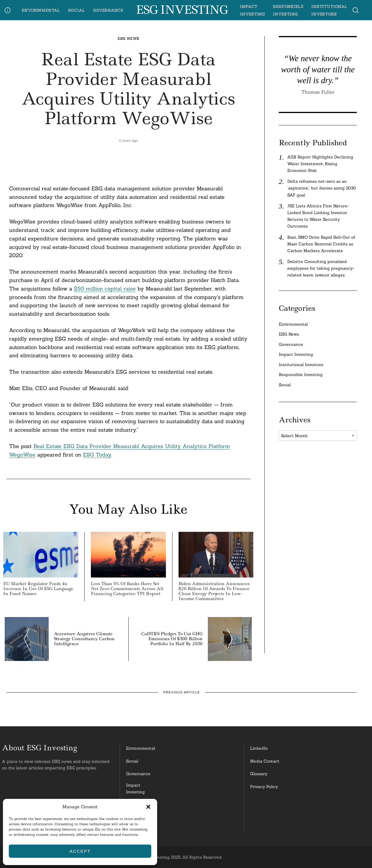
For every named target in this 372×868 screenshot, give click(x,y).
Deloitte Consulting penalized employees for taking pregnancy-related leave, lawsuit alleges (321, 268)
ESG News (128, 39)
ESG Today (97, 455)
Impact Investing (296, 354)
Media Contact (265, 761)
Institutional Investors (301, 365)
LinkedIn (259, 748)
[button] (148, 807)
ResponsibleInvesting (138, 805)
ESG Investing (182, 10)
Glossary (259, 774)
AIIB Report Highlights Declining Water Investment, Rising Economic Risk (320, 164)
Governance (108, 10)
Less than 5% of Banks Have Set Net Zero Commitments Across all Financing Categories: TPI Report (127, 589)
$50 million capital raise (105, 289)
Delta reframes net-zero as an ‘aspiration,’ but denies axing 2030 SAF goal (322, 188)
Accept (80, 851)
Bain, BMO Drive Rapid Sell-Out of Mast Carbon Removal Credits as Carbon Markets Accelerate (321, 244)
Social (77, 10)
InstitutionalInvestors (139, 822)
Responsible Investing (301, 375)
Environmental (41, 10)
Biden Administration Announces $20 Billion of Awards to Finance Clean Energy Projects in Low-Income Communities (214, 591)
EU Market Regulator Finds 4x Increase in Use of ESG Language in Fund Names (38, 589)
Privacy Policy (264, 787)
